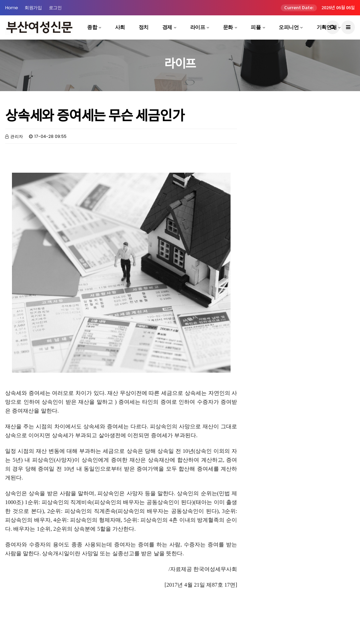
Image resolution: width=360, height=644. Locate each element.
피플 (256, 27)
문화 (228, 27)
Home (11, 8)
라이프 (198, 27)
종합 (92, 27)
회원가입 (33, 8)
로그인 (55, 8)
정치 (144, 27)
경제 (167, 27)
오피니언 (289, 27)
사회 (120, 27)
